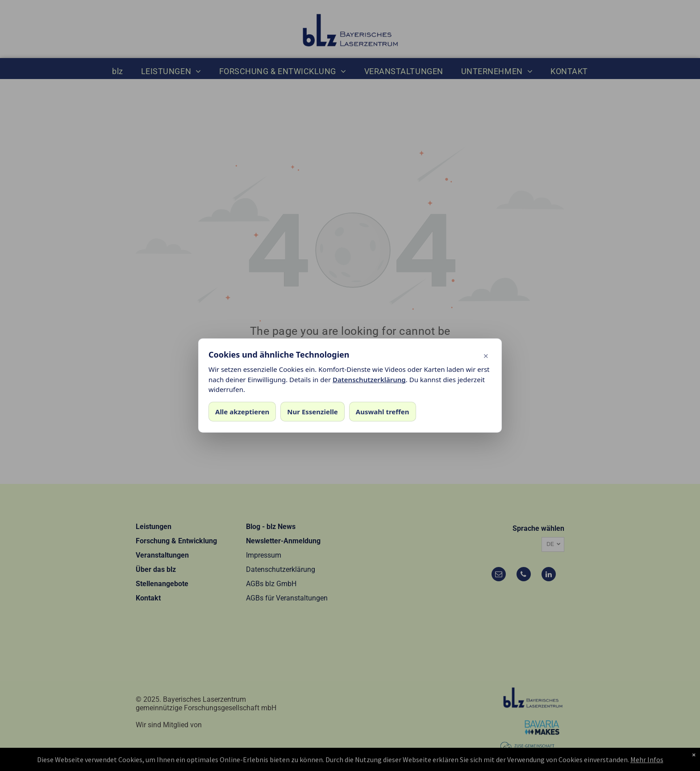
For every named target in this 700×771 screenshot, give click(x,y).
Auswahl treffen (383, 412)
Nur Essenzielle (312, 412)
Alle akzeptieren (242, 412)
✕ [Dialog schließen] (486, 356)
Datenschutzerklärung (369, 379)
